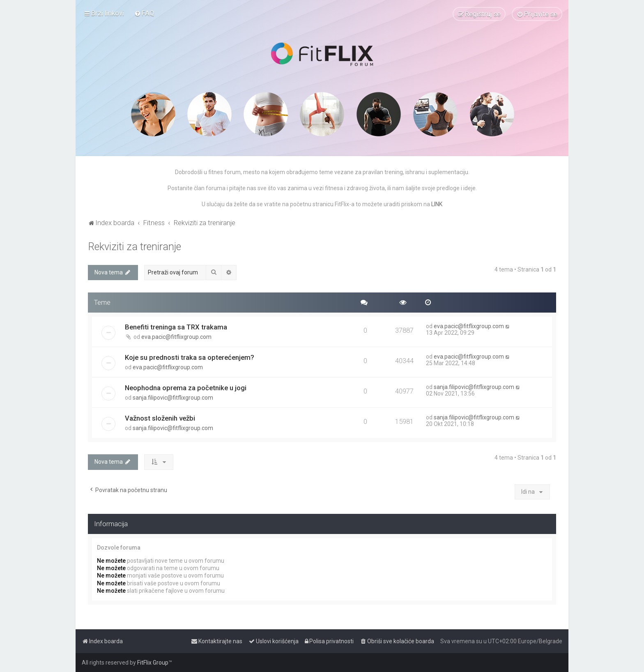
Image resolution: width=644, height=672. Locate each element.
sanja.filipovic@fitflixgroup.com (173, 398)
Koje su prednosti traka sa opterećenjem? (190, 357)
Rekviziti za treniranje (135, 247)
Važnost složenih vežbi (160, 418)
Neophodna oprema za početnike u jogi (186, 388)
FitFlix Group (153, 663)
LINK (437, 204)
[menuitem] (144, 13)
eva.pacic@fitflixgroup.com (176, 337)
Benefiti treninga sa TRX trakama (176, 327)
